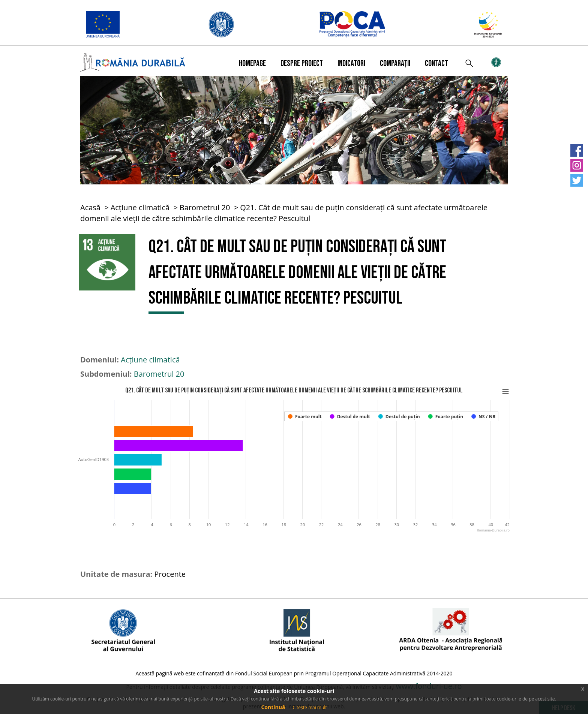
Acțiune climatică (140, 207)
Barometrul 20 (205, 207)
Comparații (395, 64)
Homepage (252, 64)
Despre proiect (302, 64)
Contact (436, 64)
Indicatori (351, 64)
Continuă (273, 707)
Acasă (90, 207)
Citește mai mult (310, 707)
